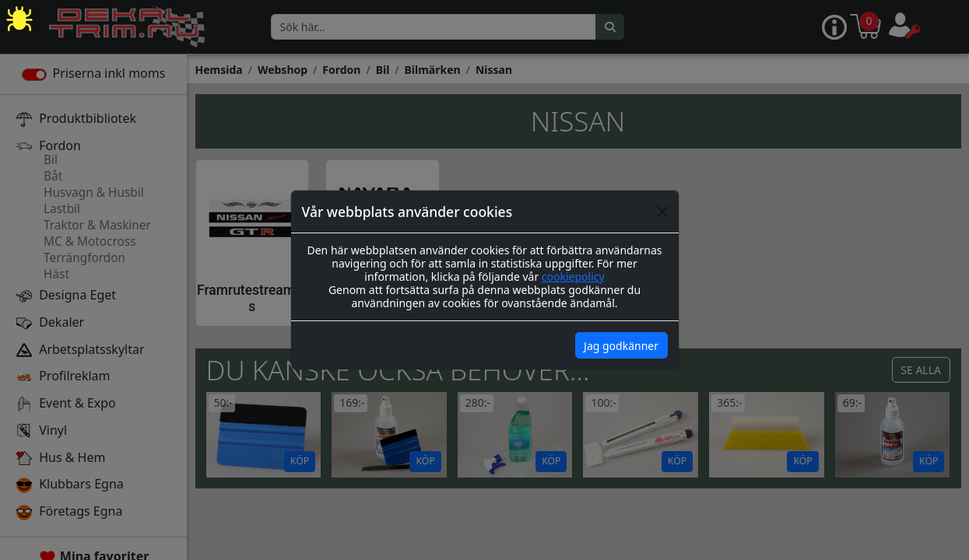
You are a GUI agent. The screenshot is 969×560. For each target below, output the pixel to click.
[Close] (662, 212)
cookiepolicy (573, 276)
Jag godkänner (621, 346)
